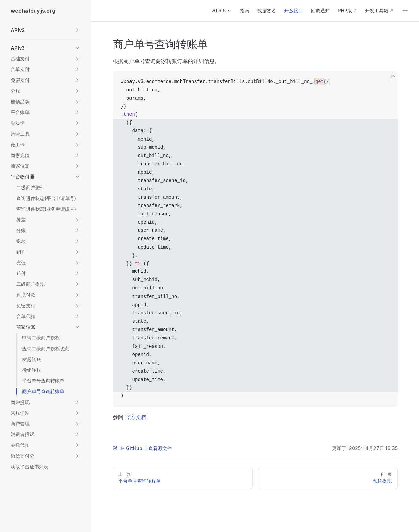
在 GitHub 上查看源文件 (142, 448)
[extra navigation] (405, 11)
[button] (46, 30)
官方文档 (136, 417)
